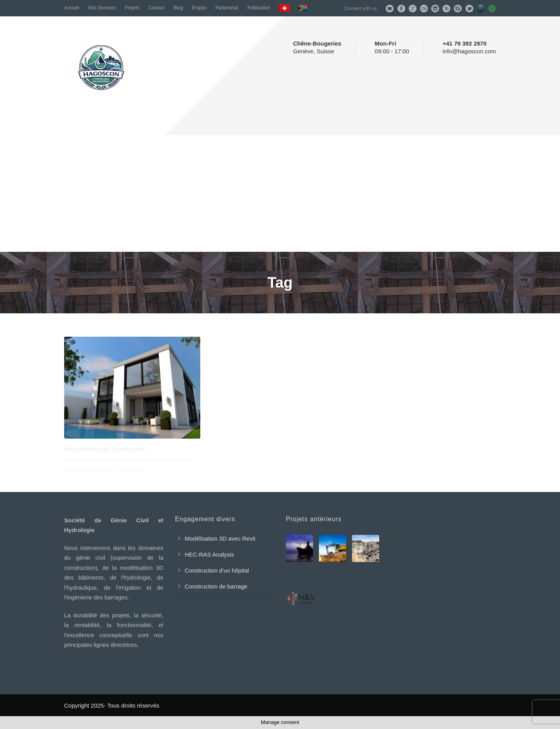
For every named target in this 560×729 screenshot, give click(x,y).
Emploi (199, 8)
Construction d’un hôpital (217, 570)
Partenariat (227, 8)
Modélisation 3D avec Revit (220, 538)
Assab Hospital (84, 459)
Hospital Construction (116, 469)
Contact (157, 8)
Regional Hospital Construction (105, 449)
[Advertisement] (280, 193)
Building (74, 469)
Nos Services (102, 8)
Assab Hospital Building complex (149, 459)
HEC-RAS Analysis (209, 554)
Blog (178, 8)
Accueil (72, 8)
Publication (259, 8)
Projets (132, 8)
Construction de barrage (216, 586)
